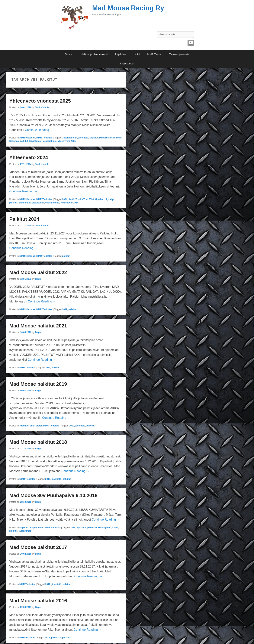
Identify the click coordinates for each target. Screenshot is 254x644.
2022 (65, 309)
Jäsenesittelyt (70, 138)
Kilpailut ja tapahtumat (32, 528)
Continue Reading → (39, 130)
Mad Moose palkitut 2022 (38, 272)
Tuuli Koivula (42, 107)
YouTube (191, 43)
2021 (48, 368)
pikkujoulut (25, 203)
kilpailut (94, 138)
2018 (48, 479)
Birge (38, 279)
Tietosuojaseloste (179, 54)
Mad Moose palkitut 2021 (38, 326)
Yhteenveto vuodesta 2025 (40, 101)
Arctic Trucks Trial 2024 (81, 199)
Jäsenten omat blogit (31, 426)
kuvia (115, 528)
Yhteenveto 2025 (67, 141)
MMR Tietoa (154, 54)
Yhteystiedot (127, 63)
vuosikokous (50, 141)
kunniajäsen (105, 528)
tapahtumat (35, 141)
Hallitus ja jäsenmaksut (94, 54)
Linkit (137, 54)
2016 (48, 638)
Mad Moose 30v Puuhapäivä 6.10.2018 (53, 495)
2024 (65, 199)
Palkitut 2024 (24, 219)
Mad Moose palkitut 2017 (38, 547)
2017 (48, 584)
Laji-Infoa (121, 54)
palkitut (24, 141)
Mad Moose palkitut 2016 (38, 601)
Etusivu (69, 54)
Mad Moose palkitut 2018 (38, 442)
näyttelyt (109, 199)
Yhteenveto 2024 (29, 157)
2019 (72, 426)
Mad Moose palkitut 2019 (38, 384)
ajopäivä (81, 528)
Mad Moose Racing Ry (128, 8)
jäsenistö (83, 138)
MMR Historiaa (27, 138)
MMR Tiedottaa (44, 138)
